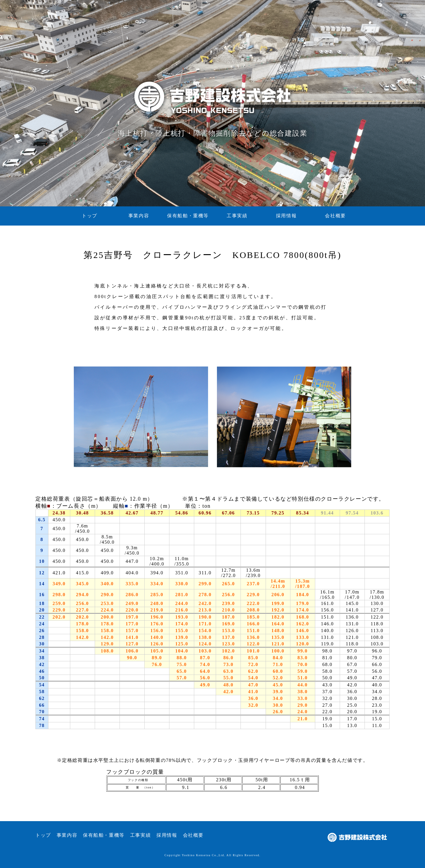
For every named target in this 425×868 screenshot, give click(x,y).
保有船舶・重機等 (188, 216)
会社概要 (335, 216)
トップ (90, 216)
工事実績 (237, 216)
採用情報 (286, 216)
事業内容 (139, 216)
